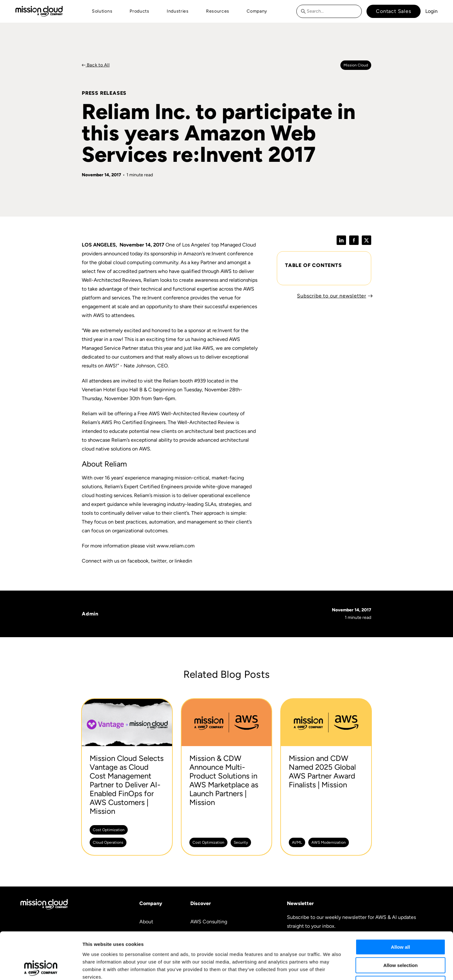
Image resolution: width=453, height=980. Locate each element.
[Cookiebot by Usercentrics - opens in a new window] (41, 968)
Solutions (102, 11)
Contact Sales (393, 11)
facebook (138, 561)
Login (431, 11)
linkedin (183, 561)
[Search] (305, 11)
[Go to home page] (39, 11)
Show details (330, 968)
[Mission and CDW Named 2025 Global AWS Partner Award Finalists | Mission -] (326, 777)
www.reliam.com (176, 546)
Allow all (401, 903)
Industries (178, 11)
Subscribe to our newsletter (332, 296)
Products (140, 11)
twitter (159, 561)
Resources (218, 11)
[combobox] (329, 11)
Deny (401, 940)
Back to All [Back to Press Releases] (98, 65)
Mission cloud (356, 65)
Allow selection (400, 922)
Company (257, 11)
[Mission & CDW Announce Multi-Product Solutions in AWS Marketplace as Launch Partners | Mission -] (227, 777)
